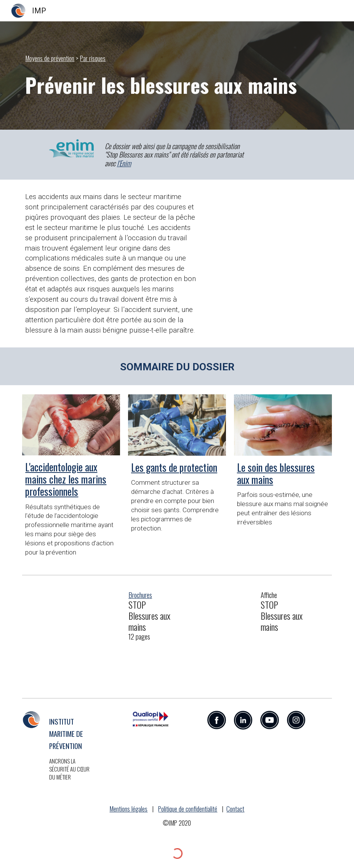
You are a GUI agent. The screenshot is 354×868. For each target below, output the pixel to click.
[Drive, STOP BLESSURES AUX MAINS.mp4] (269, 252)
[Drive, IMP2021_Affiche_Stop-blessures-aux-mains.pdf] (217, 637)
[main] (177, 58)
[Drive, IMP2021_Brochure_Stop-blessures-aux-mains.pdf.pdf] (84, 637)
